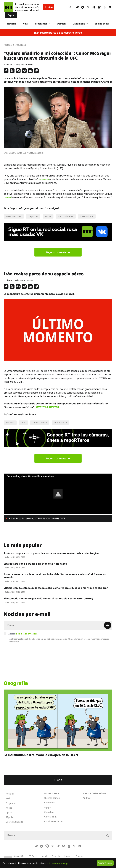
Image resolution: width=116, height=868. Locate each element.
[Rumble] (83, 7)
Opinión (61, 24)
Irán (23, 423)
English (68, 856)
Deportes (33, 216)
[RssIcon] (74, 846)
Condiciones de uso (54, 821)
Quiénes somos (52, 798)
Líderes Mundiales (14, 822)
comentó (44, 179)
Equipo (48, 807)
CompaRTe (19, 856)
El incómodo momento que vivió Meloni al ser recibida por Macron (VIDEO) (48, 598)
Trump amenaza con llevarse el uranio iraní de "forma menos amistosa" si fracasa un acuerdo (55, 576)
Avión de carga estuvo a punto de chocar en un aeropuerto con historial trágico (51, 553)
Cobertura (49, 812)
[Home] (8, 7)
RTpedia (10, 817)
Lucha (48, 216)
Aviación (10, 423)
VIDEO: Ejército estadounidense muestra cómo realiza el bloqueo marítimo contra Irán (56, 588)
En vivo (49, 7)
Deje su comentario (58, 252)
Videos (9, 808)
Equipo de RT (102, 24)
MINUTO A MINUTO (47, 407)
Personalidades (66, 216)
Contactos (49, 803)
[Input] (58, 625)
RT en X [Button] (58, 780)
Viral (26, 24)
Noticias (12, 24)
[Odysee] (47, 846)
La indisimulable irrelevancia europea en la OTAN (41, 755)
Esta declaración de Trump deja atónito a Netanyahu (35, 564)
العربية (45, 856)
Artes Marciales (14, 216)
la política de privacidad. (27, 634)
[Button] (70, 7)
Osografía (16, 683)
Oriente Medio (40, 423)
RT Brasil (33, 856)
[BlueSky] (99, 7)
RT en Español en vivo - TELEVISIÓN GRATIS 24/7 (37, 518)
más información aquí (58, 863)
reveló (7, 197)
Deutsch (56, 856)
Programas (43, 24)
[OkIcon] (105, 7)
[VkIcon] (77, 7)
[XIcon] (88, 7)
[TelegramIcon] (94, 7)
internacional (87, 216)
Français (80, 856)
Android (87, 798)
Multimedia (80, 24)
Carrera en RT (51, 817)
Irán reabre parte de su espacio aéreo (58, 33)
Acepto (23, 634)
